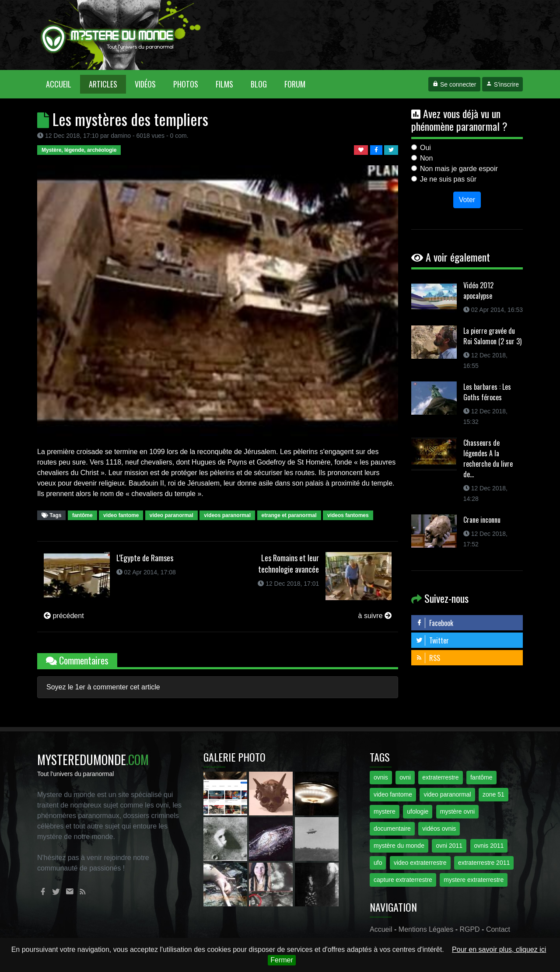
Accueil (63, 84)
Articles (103, 84)
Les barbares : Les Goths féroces (487, 392)
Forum (295, 84)
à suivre (375, 616)
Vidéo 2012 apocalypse (478, 290)
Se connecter (454, 84)
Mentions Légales (426, 929)
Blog (259, 84)
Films (224, 84)
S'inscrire (502, 84)
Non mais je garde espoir (459, 169)
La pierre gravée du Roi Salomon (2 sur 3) (492, 336)
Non (426, 158)
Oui (425, 148)
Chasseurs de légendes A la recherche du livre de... (488, 458)
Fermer (282, 960)
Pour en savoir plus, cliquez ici (499, 949)
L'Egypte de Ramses (145, 558)
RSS (428, 658)
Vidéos (145, 84)
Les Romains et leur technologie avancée (289, 563)
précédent (64, 616)
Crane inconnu (482, 520)
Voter (467, 200)
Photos (186, 84)
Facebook (434, 623)
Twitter (432, 640)
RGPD (469, 929)
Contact (498, 929)
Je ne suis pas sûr (448, 179)
